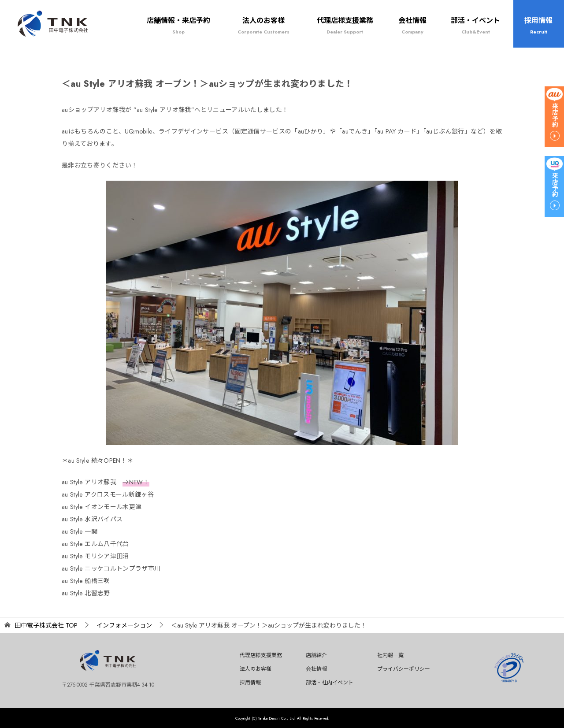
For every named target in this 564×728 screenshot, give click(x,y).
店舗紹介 (316, 655)
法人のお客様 (263, 25)
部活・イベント (475, 25)
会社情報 (412, 25)
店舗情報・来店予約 (178, 25)
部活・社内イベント (330, 683)
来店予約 (555, 115)
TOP (46, 626)
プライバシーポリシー (404, 669)
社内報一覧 (390, 655)
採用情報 (538, 25)
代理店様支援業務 (345, 25)
